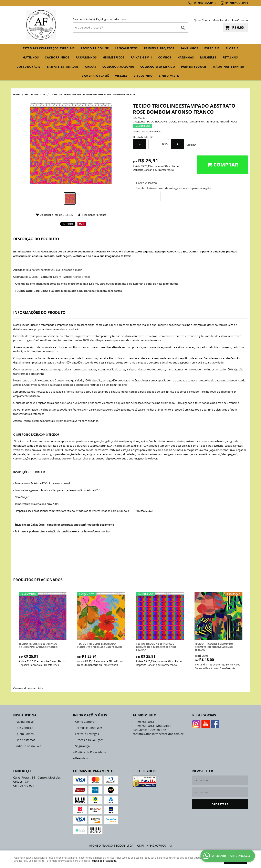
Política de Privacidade (91, 752)
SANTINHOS (189, 48)
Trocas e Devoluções (89, 740)
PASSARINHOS (86, 57)
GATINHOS (31, 57)
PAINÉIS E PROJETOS (159, 48)
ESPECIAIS (212, 48)
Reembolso (83, 758)
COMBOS (165, 57)
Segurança (82, 746)
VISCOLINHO (143, 76)
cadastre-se (119, 19)
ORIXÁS (91, 67)
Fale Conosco (240, 20)
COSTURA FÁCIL (29, 67)
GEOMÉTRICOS (114, 57)
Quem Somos (202, 20)
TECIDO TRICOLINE (95, 48)
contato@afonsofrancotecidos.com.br (158, 734)
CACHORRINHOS (57, 57)
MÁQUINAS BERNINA (229, 67)
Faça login (102, 19)
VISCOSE (121, 76)
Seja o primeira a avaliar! (148, 131)
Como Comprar (86, 722)
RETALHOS (230, 57)
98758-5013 (204, 3)
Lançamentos (126, 48)
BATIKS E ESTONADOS (63, 67)
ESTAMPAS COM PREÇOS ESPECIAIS (49, 48)
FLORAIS (232, 48)
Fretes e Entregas (87, 734)
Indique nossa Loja (28, 746)
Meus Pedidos (221, 20)
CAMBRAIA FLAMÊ (95, 76)
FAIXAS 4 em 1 (141, 57)
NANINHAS (186, 57)
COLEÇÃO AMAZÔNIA (118, 67)
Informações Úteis (90, 715)
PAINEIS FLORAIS (194, 67)
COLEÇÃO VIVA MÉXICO (158, 67)
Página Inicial (25, 722)
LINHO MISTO (169, 76)
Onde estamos (25, 740)
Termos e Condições (89, 728)
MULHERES (208, 57)
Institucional (26, 715)
